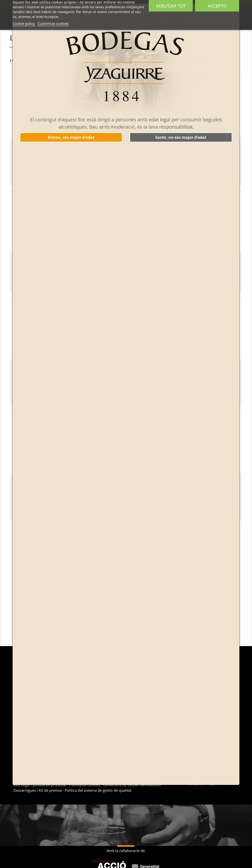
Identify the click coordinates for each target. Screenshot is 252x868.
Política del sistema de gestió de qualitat (98, 790)
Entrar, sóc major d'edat (71, 137)
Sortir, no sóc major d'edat (181, 137)
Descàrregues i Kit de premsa (38, 790)
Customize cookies (53, 23)
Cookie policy (24, 23)
